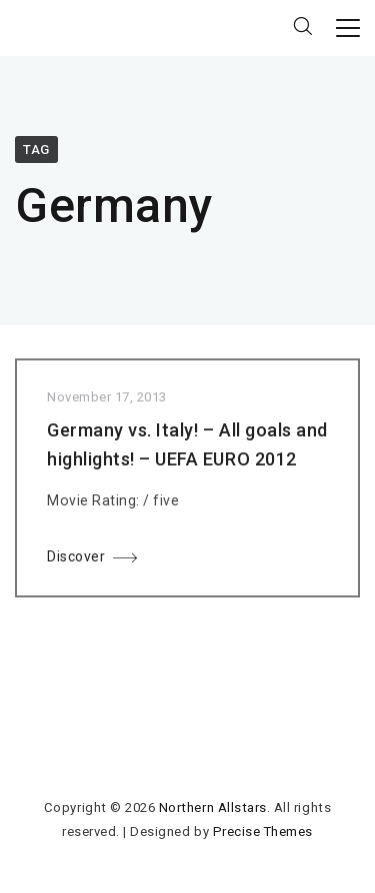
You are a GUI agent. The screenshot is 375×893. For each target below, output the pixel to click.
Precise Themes (263, 831)
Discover (76, 559)
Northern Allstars (213, 807)
